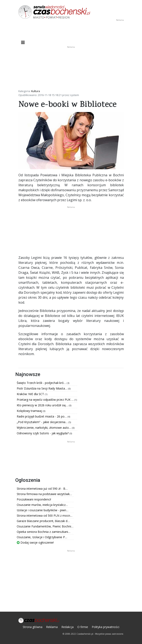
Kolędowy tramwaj (30, 411)
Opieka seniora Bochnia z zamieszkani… (44, 532)
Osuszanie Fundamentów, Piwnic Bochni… (45, 526)
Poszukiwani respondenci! (34, 499)
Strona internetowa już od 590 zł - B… (42, 489)
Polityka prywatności (106, 627)
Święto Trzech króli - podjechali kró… (42, 383)
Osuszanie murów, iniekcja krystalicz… (42, 505)
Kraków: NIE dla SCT (31, 394)
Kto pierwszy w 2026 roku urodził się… (43, 405)
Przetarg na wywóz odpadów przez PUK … (46, 400)
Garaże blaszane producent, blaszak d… (43, 521)
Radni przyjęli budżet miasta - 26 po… (42, 416)
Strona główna (33, 627)
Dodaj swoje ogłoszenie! (35, 542)
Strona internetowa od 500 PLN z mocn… (45, 516)
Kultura (36, 91)
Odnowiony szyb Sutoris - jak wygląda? (43, 433)
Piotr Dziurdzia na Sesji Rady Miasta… (42, 388)
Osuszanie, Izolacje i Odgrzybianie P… (42, 537)
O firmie (83, 627)
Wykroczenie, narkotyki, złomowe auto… (44, 428)
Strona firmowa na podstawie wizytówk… (44, 494)
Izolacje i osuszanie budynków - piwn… (43, 510)
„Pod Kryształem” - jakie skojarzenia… (43, 422)
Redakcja (67, 627)
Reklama (52, 627)
